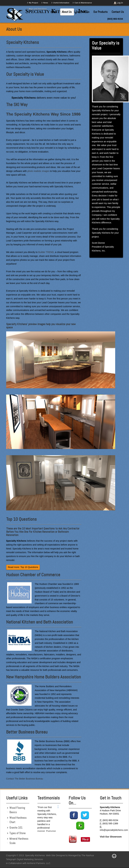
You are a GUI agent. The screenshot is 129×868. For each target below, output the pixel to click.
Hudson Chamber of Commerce (33, 575)
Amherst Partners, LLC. (39, 863)
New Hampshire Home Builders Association (44, 677)
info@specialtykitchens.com (114, 830)
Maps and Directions (38, 9)
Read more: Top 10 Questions (23, 567)
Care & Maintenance (83, 3)
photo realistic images (38, 171)
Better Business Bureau (27, 732)
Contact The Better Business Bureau (25, 779)
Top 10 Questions (21, 519)
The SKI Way (17, 105)
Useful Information (61, 3)
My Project (34, 3)
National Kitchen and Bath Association (40, 622)
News (46, 3)
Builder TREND (46, 252)
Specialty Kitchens (23, 42)
